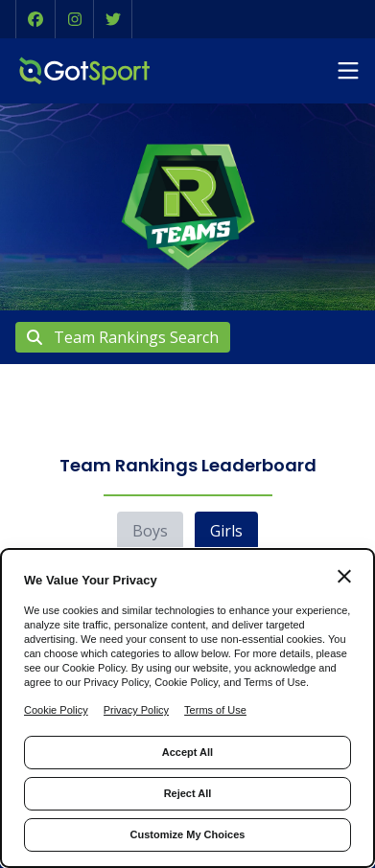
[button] (35, 19)
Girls (226, 531)
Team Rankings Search (123, 337)
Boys (150, 531)
